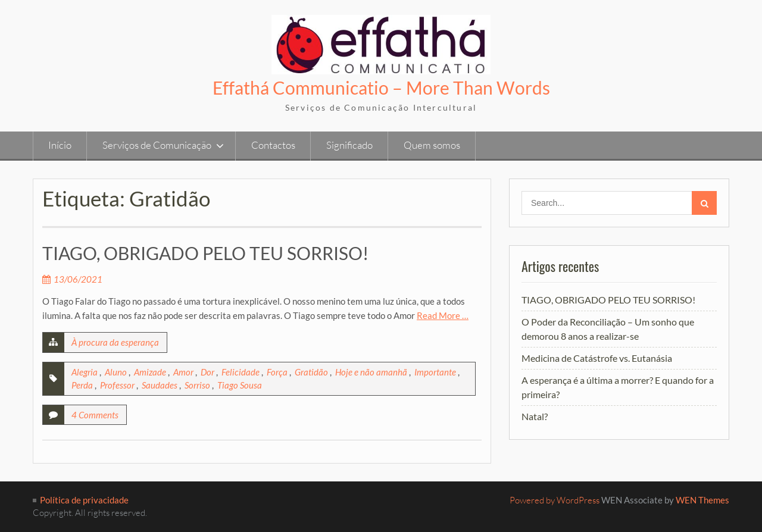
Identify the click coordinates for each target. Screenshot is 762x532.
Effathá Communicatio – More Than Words (381, 87)
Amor (183, 372)
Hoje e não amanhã (371, 372)
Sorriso (197, 385)
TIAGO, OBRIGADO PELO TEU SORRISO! (205, 253)
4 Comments (95, 415)
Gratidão (311, 372)
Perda (82, 385)
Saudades (160, 385)
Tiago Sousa (240, 385)
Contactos (273, 145)
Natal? (535, 416)
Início (60, 145)
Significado (349, 145)
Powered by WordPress (555, 500)
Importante (435, 372)
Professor (117, 385)
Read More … (443, 315)
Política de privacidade (84, 500)
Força (277, 372)
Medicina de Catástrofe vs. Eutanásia (597, 358)
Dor (207, 372)
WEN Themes (702, 500)
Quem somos (432, 145)
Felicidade (241, 372)
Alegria (85, 372)
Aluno (116, 372)
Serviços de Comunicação (157, 145)
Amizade (150, 372)
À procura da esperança (115, 342)
